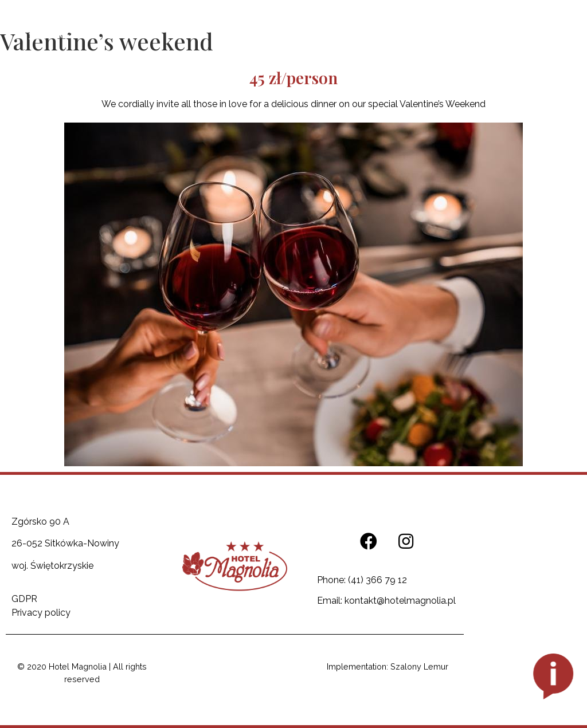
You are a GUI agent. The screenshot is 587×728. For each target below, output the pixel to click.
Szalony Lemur (419, 666)
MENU (71, 35)
